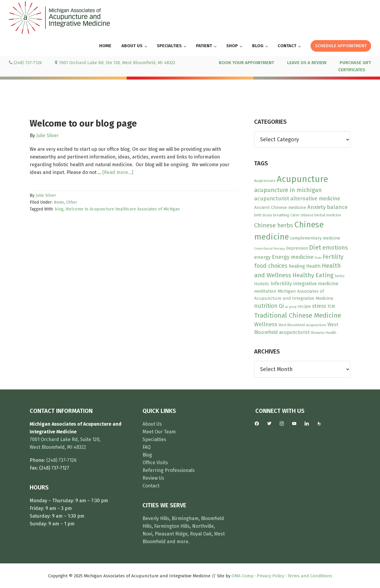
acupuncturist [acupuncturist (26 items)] (272, 199)
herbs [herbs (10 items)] (340, 276)
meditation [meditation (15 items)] (265, 291)
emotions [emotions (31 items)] (335, 248)
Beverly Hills (156, 518)
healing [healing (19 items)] (297, 266)
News (59, 202)
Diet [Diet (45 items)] (315, 248)
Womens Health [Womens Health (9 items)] (324, 333)
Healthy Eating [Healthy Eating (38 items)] (313, 275)
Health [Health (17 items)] (313, 266)
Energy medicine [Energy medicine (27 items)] (293, 257)
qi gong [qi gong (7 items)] (291, 307)
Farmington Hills (172, 526)
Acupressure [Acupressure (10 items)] (265, 181)
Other (72, 202)
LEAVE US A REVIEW (307, 63)
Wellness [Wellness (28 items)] (266, 324)
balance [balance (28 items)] (337, 207)
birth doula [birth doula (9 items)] (263, 215)
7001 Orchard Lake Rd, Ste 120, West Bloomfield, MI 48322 (115, 63)
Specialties (154, 439)
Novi (147, 534)
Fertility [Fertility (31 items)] (333, 257)
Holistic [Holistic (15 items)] (262, 284)
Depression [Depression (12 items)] (297, 248)
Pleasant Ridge (171, 534)
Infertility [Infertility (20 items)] (281, 283)
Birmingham (185, 518)
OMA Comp (243, 576)
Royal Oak (201, 534)
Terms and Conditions (310, 576)
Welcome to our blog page (83, 123)
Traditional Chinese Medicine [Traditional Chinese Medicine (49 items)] (298, 315)
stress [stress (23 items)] (319, 306)
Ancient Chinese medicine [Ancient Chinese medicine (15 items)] (280, 207)
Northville (203, 526)
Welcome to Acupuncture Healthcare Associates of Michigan (123, 209)
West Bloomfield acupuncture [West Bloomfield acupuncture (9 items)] (302, 325)
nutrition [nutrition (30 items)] (266, 306)
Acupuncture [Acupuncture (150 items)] (302, 179)
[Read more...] (118, 172)
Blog (147, 455)
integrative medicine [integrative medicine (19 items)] (316, 284)
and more (178, 542)
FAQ (147, 447)
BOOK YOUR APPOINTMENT (246, 63)
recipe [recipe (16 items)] (304, 306)
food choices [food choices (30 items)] (271, 266)
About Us (152, 424)
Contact (151, 486)
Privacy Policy (270, 576)
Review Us (153, 478)
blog (59, 209)
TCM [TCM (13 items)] (331, 306)
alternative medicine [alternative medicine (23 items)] (315, 199)
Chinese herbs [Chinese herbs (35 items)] (274, 225)
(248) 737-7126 (25, 63)
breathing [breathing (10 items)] (281, 215)
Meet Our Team (159, 432)
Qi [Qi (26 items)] (281, 306)
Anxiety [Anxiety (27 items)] (316, 207)
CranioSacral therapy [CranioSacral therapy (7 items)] (270, 249)
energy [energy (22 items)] (262, 257)
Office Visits (155, 463)
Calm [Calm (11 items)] (295, 215)
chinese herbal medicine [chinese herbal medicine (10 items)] (321, 215)
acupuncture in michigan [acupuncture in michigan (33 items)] (288, 190)
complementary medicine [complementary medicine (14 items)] (315, 238)
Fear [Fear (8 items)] (318, 258)
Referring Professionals (169, 470)
